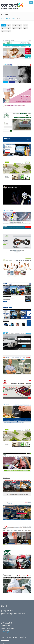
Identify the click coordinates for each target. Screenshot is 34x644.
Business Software (5, 640)
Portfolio (8, 18)
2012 (25, 25)
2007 (25, 28)
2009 (14, 28)
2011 (3, 28)
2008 (20, 28)
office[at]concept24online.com (8, 632)
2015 (9, 25)
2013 (20, 25)
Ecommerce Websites (6, 642)
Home (2, 18)
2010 (9, 28)
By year (14, 18)
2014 (14, 25)
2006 (3, 31)
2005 (9, 31)
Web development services (14, 637)
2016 (3, 25)
